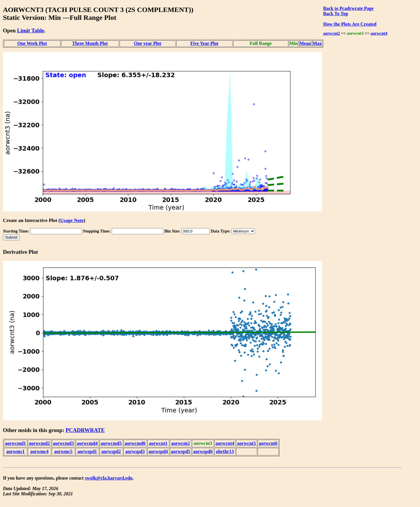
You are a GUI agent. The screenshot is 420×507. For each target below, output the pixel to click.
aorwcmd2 (39, 443)
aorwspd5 (181, 451)
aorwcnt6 (268, 443)
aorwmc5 (63, 451)
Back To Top (336, 14)
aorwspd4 (158, 451)
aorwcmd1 (15, 443)
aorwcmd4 (87, 443)
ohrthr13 (225, 451)
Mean (305, 43)
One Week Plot (32, 43)
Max (317, 43)
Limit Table (30, 30)
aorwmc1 (15, 451)
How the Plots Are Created (350, 24)
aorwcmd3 (63, 443)
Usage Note (72, 220)
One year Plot (148, 43)
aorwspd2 (111, 451)
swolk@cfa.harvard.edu (109, 478)
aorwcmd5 (111, 443)
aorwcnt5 (246, 443)
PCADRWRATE (85, 430)
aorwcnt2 (332, 33)
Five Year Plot (204, 43)
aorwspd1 (87, 451)
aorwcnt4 (379, 33)
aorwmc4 (39, 451)
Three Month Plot (90, 43)
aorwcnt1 (158, 443)
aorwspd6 (203, 451)
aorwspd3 (135, 451)
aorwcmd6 (135, 443)
